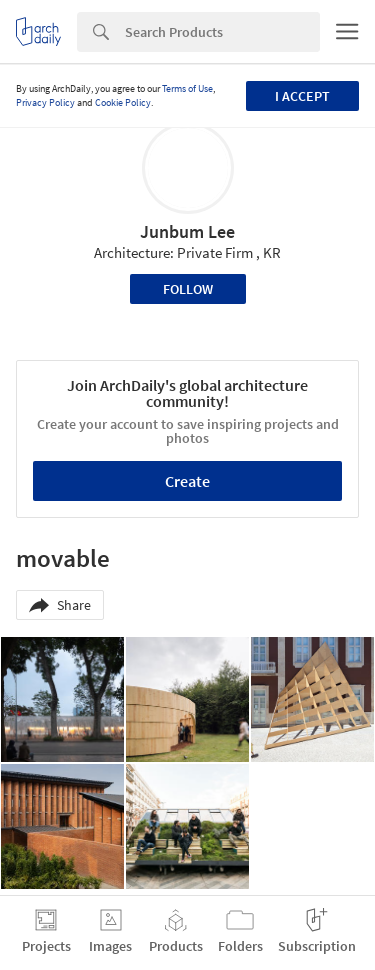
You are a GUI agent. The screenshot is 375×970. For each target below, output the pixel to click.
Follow (188, 289)
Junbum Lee (187, 231)
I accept (302, 96)
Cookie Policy (123, 102)
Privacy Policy (45, 102)
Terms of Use (187, 88)
